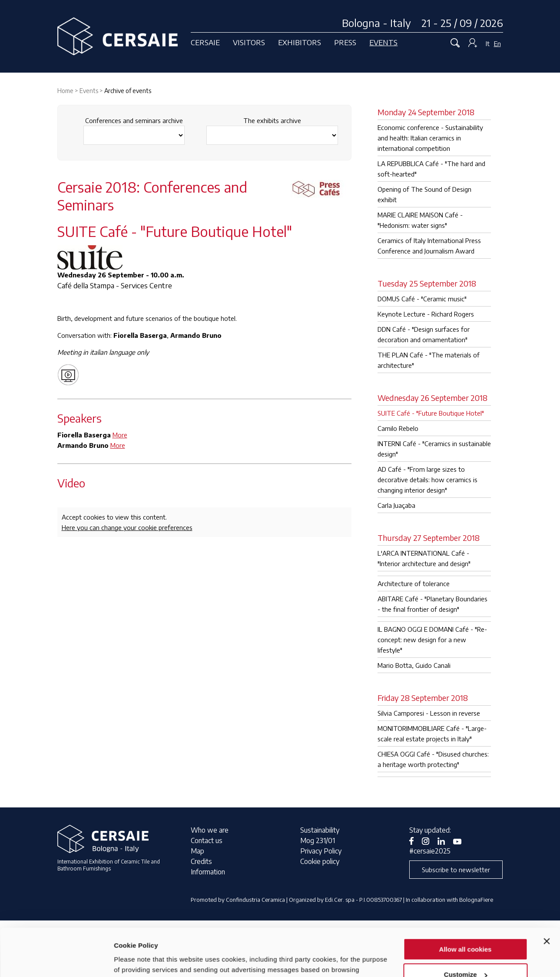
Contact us (207, 840)
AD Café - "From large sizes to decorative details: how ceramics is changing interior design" (427, 480)
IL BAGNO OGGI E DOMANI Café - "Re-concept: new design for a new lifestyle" (432, 640)
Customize (466, 930)
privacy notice (300, 935)
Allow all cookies (466, 905)
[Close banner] (547, 897)
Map (197, 851)
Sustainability (320, 830)
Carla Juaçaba (396, 505)
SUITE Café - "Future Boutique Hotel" (431, 413)
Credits (201, 861)
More (120, 435)
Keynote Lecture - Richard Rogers (426, 314)
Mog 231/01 (318, 840)
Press (345, 42)
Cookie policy (320, 861)
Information (208, 872)
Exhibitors (300, 42)
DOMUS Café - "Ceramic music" (422, 299)
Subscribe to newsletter (456, 870)
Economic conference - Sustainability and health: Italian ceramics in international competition (430, 138)
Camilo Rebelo (398, 428)
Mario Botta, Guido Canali (414, 665)
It (488, 43)
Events (383, 42)
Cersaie (205, 42)
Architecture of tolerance (414, 584)
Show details (134, 959)
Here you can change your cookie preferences (127, 527)
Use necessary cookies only (465, 955)
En (497, 43)
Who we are (210, 830)
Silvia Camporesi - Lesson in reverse (429, 713)
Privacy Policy (321, 851)
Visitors (249, 42)
